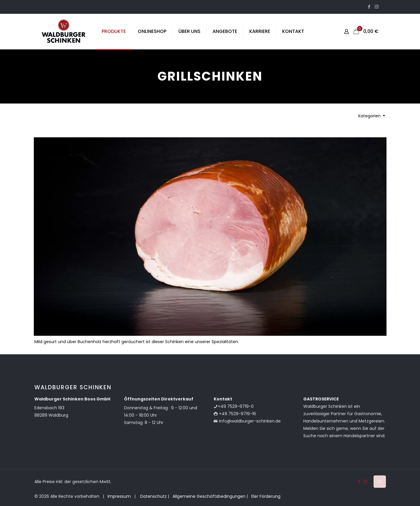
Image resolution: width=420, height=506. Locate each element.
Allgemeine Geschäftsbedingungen (209, 496)
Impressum (119, 496)
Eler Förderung (266, 496)
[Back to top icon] (380, 482)
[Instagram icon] (377, 7)
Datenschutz (153, 496)
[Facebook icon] (369, 7)
